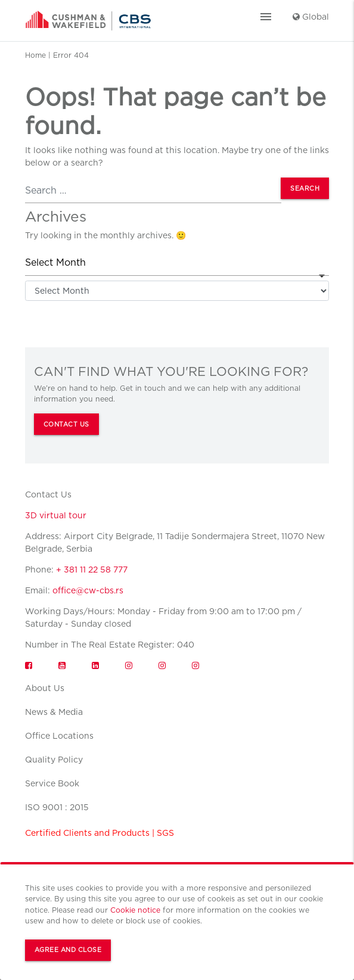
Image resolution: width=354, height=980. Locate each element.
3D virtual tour (56, 515)
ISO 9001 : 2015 (57, 807)
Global (311, 17)
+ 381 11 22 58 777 (92, 570)
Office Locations (59, 736)
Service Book (52, 783)
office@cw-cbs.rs (88, 590)
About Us (45, 688)
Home (35, 55)
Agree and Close (68, 950)
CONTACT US (66, 424)
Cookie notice (135, 910)
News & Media (54, 712)
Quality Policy (54, 760)
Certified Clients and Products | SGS (100, 833)
